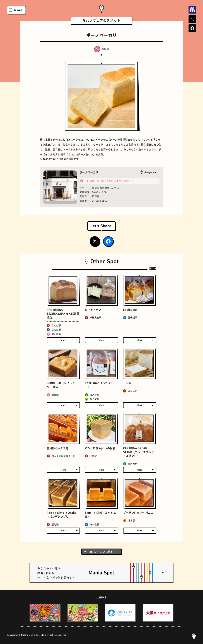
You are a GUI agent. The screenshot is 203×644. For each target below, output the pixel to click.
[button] (23, 613)
